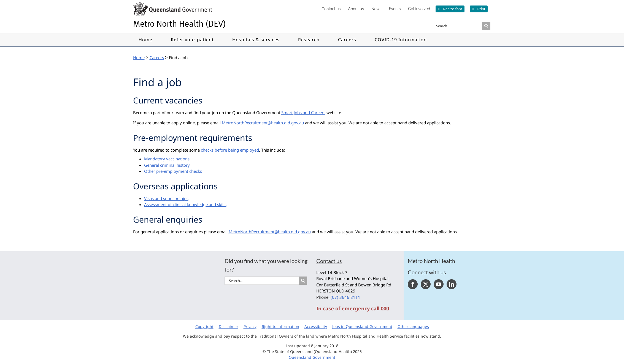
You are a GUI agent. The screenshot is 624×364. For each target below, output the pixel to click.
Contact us (329, 261)
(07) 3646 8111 (345, 297)
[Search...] (457, 26)
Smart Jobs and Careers (303, 113)
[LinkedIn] (452, 284)
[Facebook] (413, 284)
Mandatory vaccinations (167, 159)
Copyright (204, 326)
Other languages (413, 326)
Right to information (280, 326)
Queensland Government (312, 357)
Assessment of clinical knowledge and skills (185, 204)
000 (385, 308)
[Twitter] (426, 284)
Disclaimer (229, 326)
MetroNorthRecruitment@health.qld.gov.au (263, 123)
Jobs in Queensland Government (362, 326)
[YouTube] (439, 284)
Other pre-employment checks (174, 171)
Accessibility (316, 326)
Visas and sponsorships (166, 198)
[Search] (486, 26)
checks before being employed (230, 150)
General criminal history (167, 165)
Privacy (250, 326)
